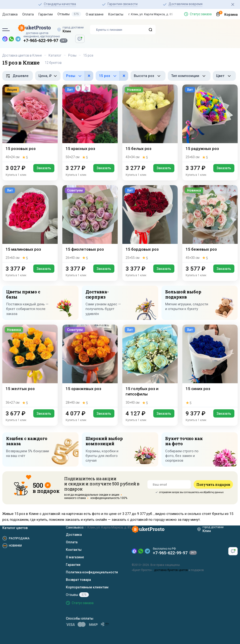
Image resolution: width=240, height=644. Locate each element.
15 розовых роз (21, 149)
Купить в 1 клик (16, 175)
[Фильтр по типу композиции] (189, 76)
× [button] (89, 76)
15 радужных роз (202, 149)
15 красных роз (80, 149)
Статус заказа (201, 14)
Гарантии (46, 14)
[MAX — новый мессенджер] (5, 39)
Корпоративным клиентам (87, 587)
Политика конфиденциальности (92, 572)
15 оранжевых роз (83, 389)
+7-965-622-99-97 (41, 40)
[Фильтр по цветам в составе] (78, 76)
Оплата (28, 14)
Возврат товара (78, 580)
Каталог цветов (15, 528)
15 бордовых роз (142, 249)
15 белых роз (139, 149)
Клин (67, 31)
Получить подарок (213, 485)
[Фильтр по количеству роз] (112, 76)
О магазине (95, 14)
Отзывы (69, 14)
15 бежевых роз (201, 249)
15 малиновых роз (23, 249)
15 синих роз (198, 389)
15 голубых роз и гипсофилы (142, 391)
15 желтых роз (20, 389)
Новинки (15, 546)
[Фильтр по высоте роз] (148, 76)
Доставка (10, 14)
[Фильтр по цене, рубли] (48, 76)
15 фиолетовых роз (85, 249)
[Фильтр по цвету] (224, 76)
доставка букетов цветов (171, 570)
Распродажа (19, 538)
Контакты (116, 14)
